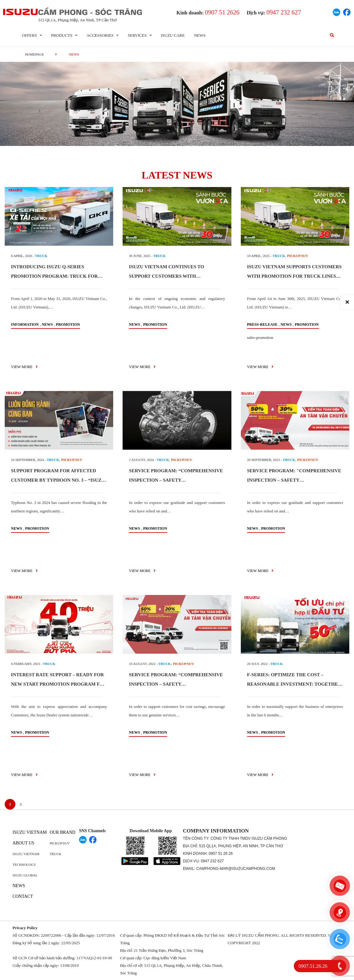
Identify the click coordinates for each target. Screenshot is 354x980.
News (200, 35)
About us (23, 843)
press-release (262, 324)
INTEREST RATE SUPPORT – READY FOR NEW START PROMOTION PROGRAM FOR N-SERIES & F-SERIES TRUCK (59, 684)
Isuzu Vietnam (30, 832)
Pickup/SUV (60, 843)
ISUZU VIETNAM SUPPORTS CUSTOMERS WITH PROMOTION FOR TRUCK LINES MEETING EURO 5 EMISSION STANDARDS (295, 276)
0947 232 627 (212, 861)
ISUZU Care (173, 35)
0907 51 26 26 (221, 854)
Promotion (68, 324)
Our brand (62, 832)
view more (24, 367)
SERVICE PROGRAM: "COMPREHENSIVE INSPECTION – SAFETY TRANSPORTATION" (294, 480)
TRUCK (41, 256)
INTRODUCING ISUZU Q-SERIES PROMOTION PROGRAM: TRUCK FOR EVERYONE (54, 276)
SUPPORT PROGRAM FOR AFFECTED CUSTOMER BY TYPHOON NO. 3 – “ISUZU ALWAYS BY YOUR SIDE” (58, 480)
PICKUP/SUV (298, 256)
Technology (24, 865)
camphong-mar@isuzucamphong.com (236, 869)
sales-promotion (260, 337)
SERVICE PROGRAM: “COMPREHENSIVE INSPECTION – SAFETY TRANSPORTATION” (176, 480)
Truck (55, 854)
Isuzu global (25, 875)
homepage (34, 54)
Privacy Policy (25, 928)
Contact (23, 896)
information (25, 324)
